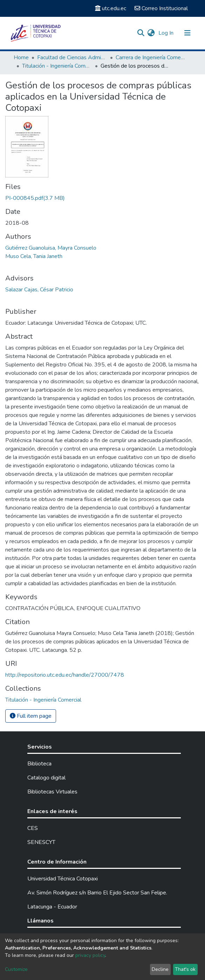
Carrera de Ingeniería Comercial (151, 58)
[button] (151, 33)
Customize (16, 969)
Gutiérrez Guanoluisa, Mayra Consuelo (51, 248)
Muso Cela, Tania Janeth (34, 256)
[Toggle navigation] (187, 33)
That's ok (185, 969)
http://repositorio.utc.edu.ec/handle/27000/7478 (65, 675)
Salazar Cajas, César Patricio (39, 290)
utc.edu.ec (111, 8)
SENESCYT (41, 842)
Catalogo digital (46, 778)
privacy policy (90, 955)
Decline (160, 969)
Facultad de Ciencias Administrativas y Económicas (72, 58)
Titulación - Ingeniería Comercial (57, 66)
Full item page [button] (31, 716)
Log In (167, 33)
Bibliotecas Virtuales (52, 792)
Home (21, 58)
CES (33, 828)
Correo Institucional (161, 8)
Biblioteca (39, 764)
